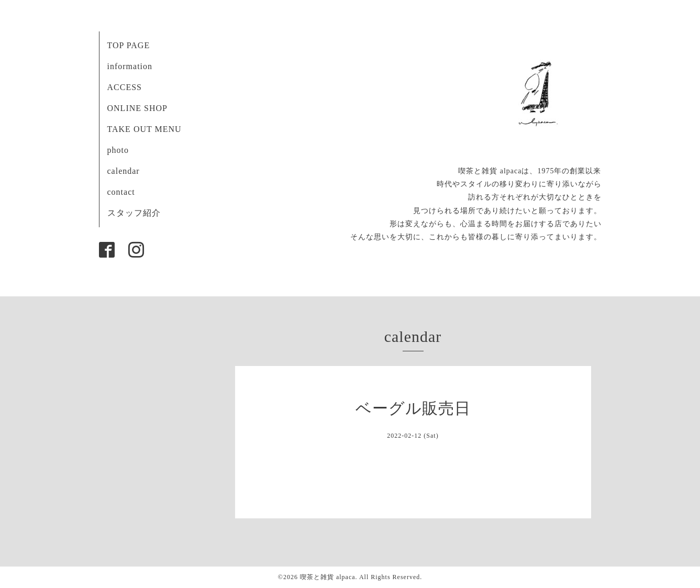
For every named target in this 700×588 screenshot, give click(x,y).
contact (121, 192)
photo (118, 150)
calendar (124, 171)
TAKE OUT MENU (145, 129)
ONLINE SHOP (137, 108)
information (130, 66)
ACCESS (125, 87)
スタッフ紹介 (134, 213)
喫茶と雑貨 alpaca (328, 577)
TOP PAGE (129, 45)
